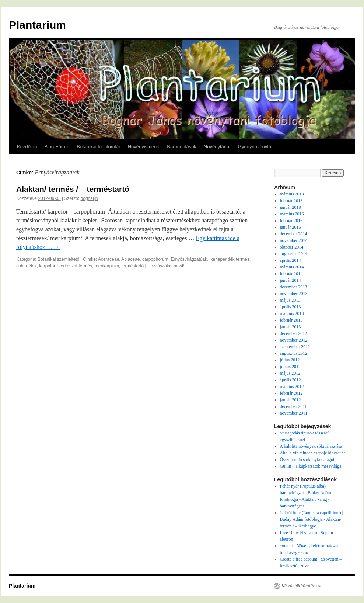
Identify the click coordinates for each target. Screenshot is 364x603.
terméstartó (132, 266)
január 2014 (290, 280)
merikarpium (107, 266)
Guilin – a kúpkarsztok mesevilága (311, 466)
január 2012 (290, 400)
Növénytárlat (217, 147)
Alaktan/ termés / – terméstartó (73, 189)
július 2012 (290, 360)
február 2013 (291, 320)
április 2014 (290, 260)
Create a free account (299, 559)
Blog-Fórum (57, 147)
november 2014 (294, 240)
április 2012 (290, 380)
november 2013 (294, 294)
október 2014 (292, 247)
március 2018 (292, 194)
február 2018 (291, 201)
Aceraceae (108, 259)
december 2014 (294, 234)
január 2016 (290, 227)
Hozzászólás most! (166, 266)
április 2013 (290, 307)
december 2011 (293, 406)
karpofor (47, 266)
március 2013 (292, 313)
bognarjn (89, 198)
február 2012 (291, 393)
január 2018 (290, 207)
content (286, 546)
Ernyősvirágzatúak (189, 259)
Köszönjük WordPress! (301, 586)
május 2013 (290, 300)
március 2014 (292, 267)
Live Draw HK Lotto (299, 533)
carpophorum (155, 259)
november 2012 (294, 340)
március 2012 (292, 387)
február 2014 (291, 274)
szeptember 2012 (295, 347)
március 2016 (292, 214)
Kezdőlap (27, 147)
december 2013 (294, 287)
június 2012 (290, 367)
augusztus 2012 (294, 353)
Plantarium (37, 25)
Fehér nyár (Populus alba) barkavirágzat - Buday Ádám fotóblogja (306, 493)
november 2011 (294, 413)
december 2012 (294, 333)
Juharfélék (26, 266)
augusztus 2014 (294, 254)
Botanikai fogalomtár (99, 147)
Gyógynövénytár (255, 147)
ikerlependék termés (230, 259)
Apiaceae (130, 259)
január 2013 (290, 327)
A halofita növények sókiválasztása (311, 446)
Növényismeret (144, 147)
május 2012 (290, 373)
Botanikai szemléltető (58, 259)
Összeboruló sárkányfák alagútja (309, 460)
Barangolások (182, 147)
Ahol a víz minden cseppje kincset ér (313, 453)
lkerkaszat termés (75, 266)
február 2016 (291, 221)
